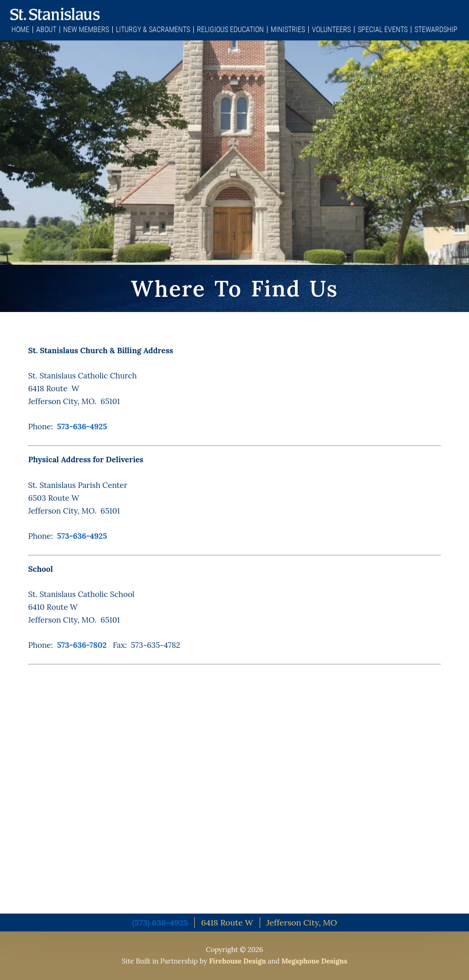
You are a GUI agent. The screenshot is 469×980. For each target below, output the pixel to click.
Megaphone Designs (315, 961)
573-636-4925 (82, 427)
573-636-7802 (82, 645)
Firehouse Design (237, 961)
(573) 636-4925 (160, 923)
